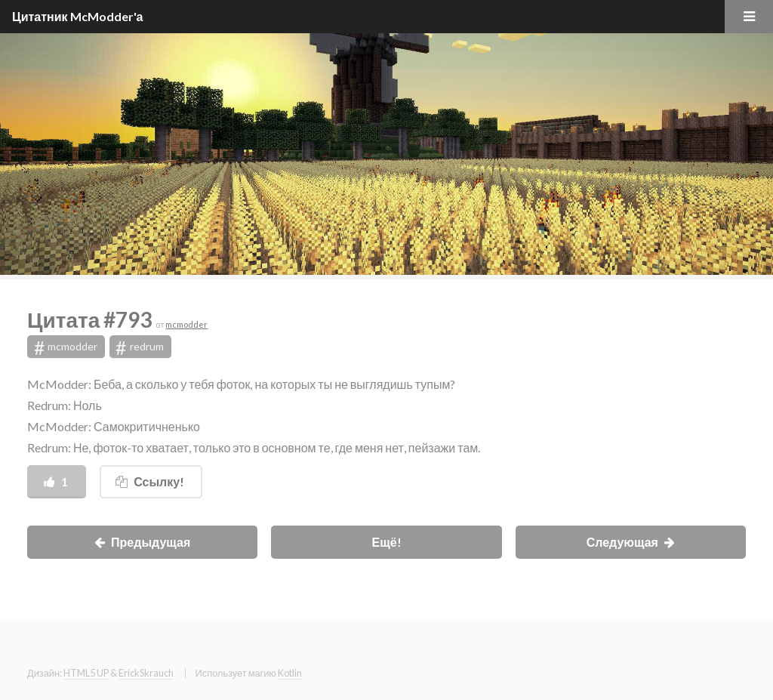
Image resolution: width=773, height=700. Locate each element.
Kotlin (290, 673)
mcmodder (186, 324)
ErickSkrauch (146, 673)
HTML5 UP (86, 673)
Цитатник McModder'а (78, 16)
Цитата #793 (91, 319)
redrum (140, 347)
